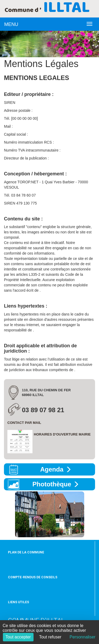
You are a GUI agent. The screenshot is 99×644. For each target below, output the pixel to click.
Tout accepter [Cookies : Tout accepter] (18, 637)
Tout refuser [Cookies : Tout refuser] (50, 637)
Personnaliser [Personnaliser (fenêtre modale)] (83, 637)
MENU (11, 24)
